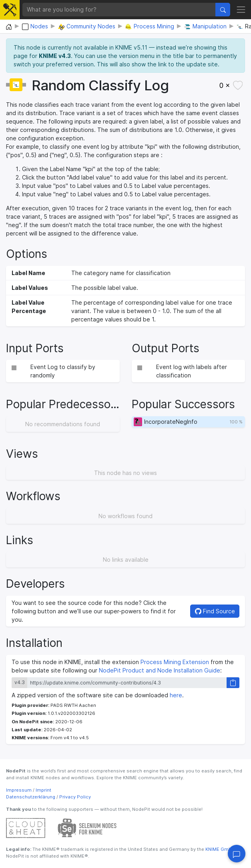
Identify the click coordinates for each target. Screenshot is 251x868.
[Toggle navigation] (241, 9)
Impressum (19, 790)
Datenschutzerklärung (31, 797)
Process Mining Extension (175, 662)
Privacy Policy (75, 797)
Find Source (215, 611)
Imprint (43, 790)
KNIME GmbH (219, 849)
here (176, 695)
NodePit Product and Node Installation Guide (160, 670)
